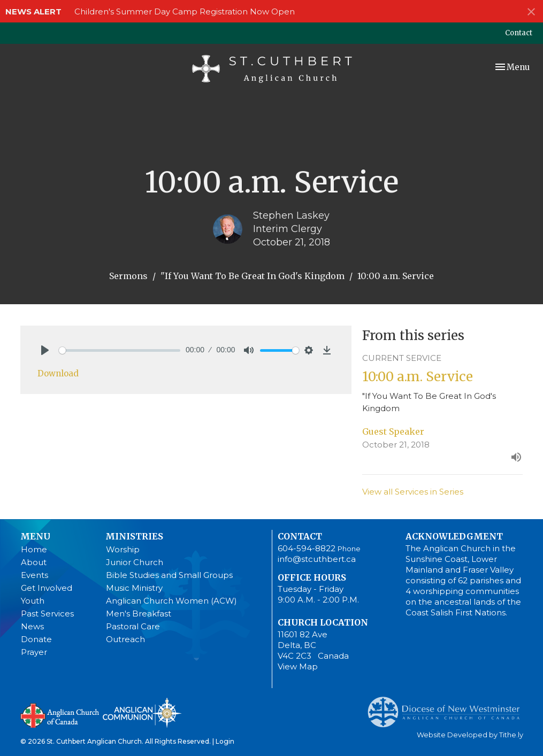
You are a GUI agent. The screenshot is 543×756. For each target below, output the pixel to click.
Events (35, 575)
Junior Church (135, 562)
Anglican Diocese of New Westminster (448, 707)
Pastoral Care (133, 626)
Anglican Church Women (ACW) (171, 601)
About (34, 562)
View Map (298, 666)
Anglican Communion (142, 712)
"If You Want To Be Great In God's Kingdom (253, 276)
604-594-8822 (307, 548)
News (32, 626)
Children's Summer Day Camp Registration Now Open (185, 11)
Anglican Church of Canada (60, 714)
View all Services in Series (413, 492)
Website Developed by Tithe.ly (470, 735)
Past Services (47, 614)
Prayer (34, 652)
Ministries (134, 536)
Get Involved (47, 588)
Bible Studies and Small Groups (169, 575)
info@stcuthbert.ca (317, 559)
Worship (123, 549)
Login (225, 741)
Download (58, 373)
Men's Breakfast (139, 614)
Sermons (128, 276)
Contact (519, 33)
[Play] (45, 350)
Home (34, 549)
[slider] (120, 350)
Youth (33, 601)
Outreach (125, 639)
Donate (36, 639)
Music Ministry (134, 588)
